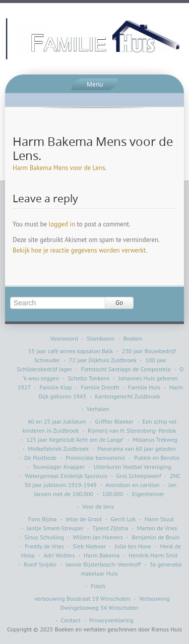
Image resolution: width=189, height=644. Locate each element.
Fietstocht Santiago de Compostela (125, 369)
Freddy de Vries (44, 546)
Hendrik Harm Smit (153, 555)
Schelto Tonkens (89, 378)
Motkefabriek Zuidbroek (58, 449)
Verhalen (98, 409)
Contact (71, 620)
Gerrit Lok (123, 519)
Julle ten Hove (133, 546)
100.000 (113, 494)
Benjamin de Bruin (155, 537)
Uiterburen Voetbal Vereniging (133, 467)
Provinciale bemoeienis (96, 458)
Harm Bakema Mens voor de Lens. (60, 168)
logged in (62, 224)
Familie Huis (144, 387)
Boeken (133, 338)
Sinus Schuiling (44, 537)
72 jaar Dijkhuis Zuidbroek (103, 360)
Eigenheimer (148, 494)
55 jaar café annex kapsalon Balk (71, 351)
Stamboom (101, 338)
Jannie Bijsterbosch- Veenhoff (103, 564)
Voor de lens (98, 506)
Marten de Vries (157, 528)
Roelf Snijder (40, 564)
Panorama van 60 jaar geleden (137, 449)
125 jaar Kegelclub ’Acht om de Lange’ (75, 439)
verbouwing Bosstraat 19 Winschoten (82, 598)
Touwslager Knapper (58, 467)
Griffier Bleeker (114, 421)
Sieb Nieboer (89, 546)
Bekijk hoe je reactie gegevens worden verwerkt (79, 250)
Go (119, 303)
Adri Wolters (59, 555)
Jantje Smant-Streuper (55, 528)
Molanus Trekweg (155, 439)
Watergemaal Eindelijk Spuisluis (67, 476)
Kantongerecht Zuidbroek (127, 396)
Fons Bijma (43, 519)
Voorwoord (64, 338)
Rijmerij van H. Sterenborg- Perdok (132, 430)
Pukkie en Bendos (157, 458)
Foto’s (98, 586)
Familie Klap (55, 387)
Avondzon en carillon (133, 485)
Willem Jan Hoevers (98, 537)
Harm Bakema (102, 555)
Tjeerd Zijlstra (110, 528)
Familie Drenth (100, 387)
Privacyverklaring (111, 620)
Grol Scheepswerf (139, 476)
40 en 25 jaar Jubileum (57, 421)
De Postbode (40, 458)
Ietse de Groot (84, 519)
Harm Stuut (160, 519)
